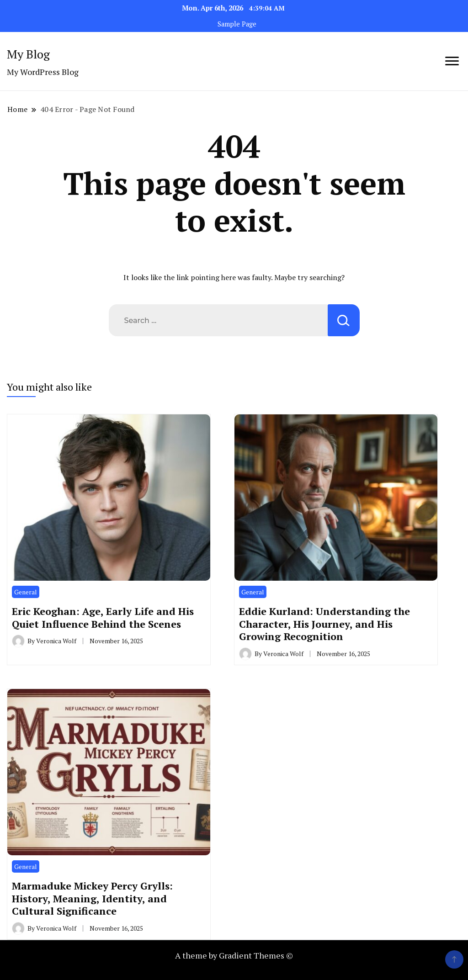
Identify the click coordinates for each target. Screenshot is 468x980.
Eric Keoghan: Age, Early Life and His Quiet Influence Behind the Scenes (103, 617)
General (26, 592)
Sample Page (237, 24)
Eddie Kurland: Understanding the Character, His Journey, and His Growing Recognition (324, 624)
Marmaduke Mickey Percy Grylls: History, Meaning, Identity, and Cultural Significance (92, 898)
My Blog (28, 54)
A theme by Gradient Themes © (234, 955)
